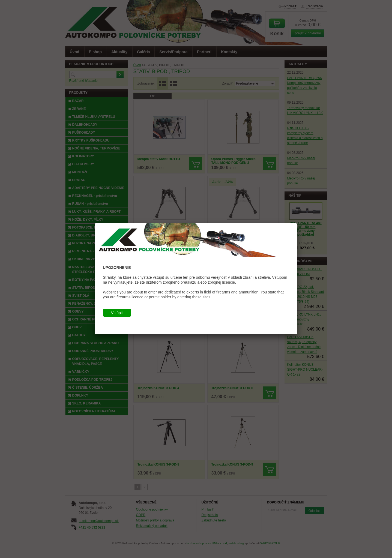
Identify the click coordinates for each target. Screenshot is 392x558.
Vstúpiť (117, 313)
